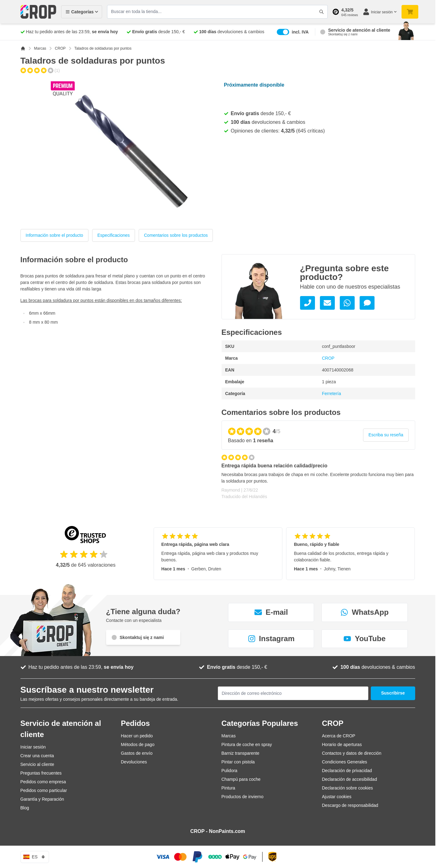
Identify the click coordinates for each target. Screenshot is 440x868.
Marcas (40, 48)
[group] (40, 70)
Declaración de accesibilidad (350, 779)
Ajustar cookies (337, 797)
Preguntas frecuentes (41, 773)
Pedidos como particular (44, 790)
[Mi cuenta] (379, 12)
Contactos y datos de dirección (352, 753)
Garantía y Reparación (42, 799)
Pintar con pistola (238, 762)
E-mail (271, 612)
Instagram (271, 639)
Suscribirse (393, 693)
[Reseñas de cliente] (318, 480)
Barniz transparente (240, 753)
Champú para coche (241, 779)
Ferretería (332, 394)
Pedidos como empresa (43, 782)
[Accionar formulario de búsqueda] (321, 12)
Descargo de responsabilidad (350, 805)
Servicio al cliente (37, 764)
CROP (60, 48)
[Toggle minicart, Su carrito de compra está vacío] (410, 12)
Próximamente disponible (254, 85)
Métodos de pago (138, 744)
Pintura (228, 788)
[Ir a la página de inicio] (23, 48)
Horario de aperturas (342, 744)
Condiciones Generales (345, 762)
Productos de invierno (242, 797)
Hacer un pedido (137, 736)
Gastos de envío (137, 753)
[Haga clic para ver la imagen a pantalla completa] (131, 150)
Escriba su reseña (386, 435)
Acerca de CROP (339, 736)
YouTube (364, 639)
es (35, 857)
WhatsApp (365, 612)
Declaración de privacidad (347, 771)
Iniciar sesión (33, 747)
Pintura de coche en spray (247, 744)
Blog (25, 808)
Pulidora (229, 771)
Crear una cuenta (37, 756)
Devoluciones (134, 762)
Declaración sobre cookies (348, 788)
